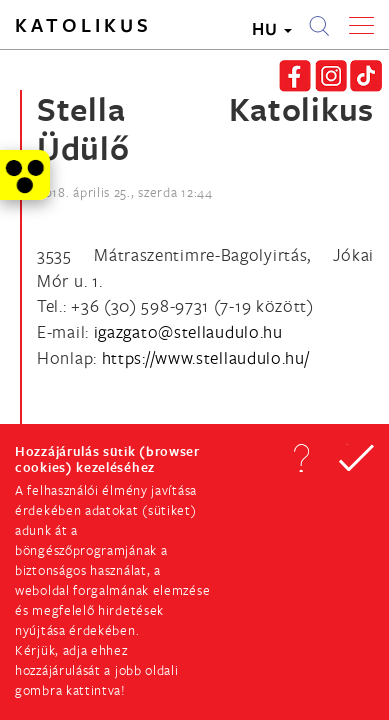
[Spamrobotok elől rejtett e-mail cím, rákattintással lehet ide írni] (188, 331)
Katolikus (83, 25)
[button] (301, 458)
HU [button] (272, 28)
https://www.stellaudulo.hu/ (206, 357)
